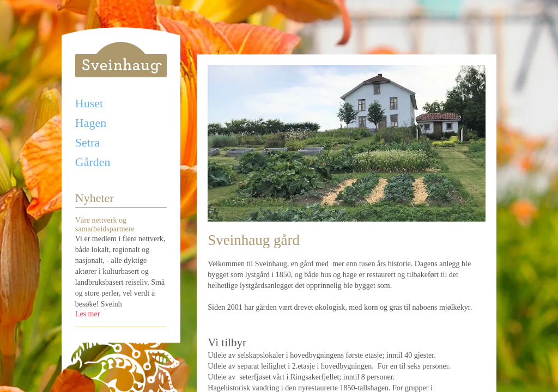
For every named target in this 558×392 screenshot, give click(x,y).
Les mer (87, 314)
